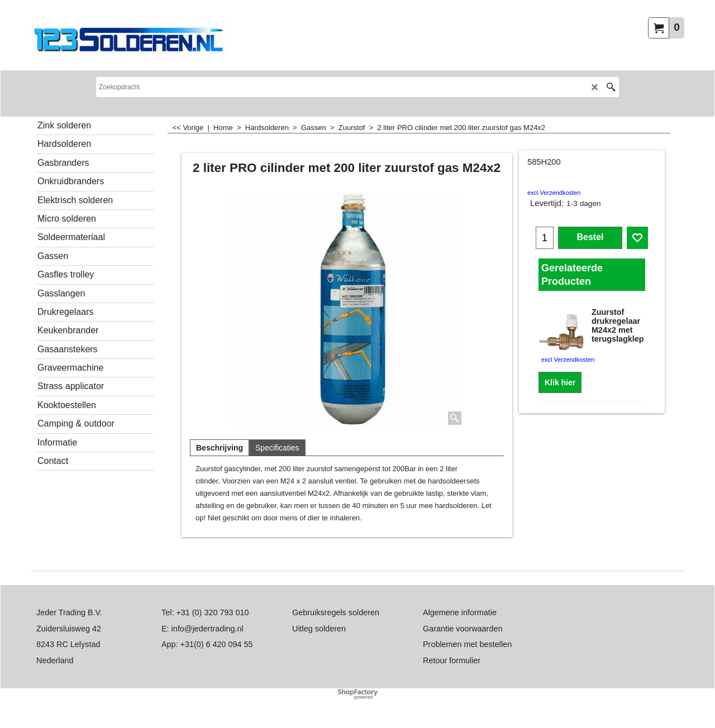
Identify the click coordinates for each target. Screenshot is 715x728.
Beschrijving (220, 448)
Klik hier (560, 382)
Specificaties (277, 448)
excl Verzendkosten (554, 193)
